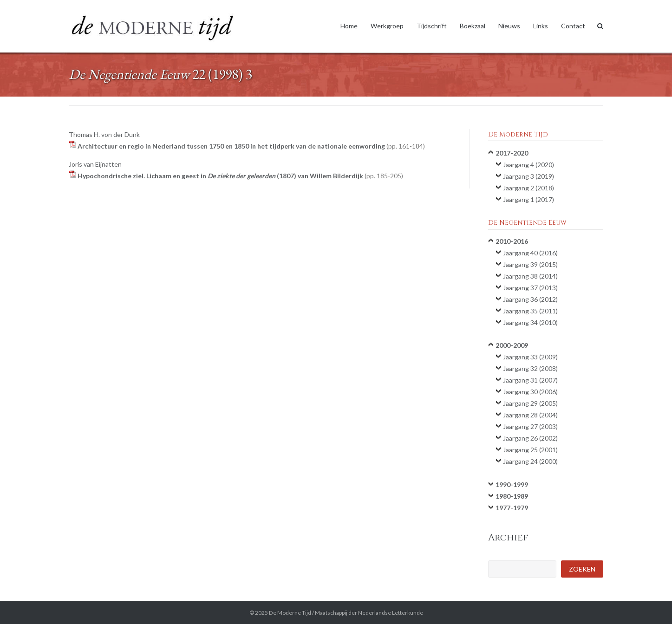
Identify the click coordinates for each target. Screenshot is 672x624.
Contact (573, 26)
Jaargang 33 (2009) (530, 357)
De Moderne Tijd (290, 613)
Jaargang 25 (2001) (530, 450)
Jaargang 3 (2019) (528, 176)
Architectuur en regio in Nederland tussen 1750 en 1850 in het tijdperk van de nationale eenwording (251, 146)
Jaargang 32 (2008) (530, 368)
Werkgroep (387, 26)
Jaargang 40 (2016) (530, 253)
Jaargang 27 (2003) (530, 426)
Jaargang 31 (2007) (530, 380)
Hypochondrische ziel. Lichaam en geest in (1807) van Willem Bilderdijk (240, 176)
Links (541, 26)
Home (349, 26)
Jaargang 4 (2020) (528, 165)
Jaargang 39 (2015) (530, 264)
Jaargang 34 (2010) (530, 322)
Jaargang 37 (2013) (530, 288)
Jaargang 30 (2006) (530, 392)
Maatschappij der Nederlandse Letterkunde (369, 613)
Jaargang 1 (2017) (528, 199)
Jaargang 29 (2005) (530, 403)
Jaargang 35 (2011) (530, 311)
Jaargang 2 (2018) (528, 188)
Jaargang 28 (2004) (530, 415)
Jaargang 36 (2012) (530, 299)
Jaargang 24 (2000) (530, 461)
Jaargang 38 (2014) (530, 276)
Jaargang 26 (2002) (530, 438)
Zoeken (582, 569)
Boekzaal (473, 26)
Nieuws (509, 26)
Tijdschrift (432, 26)
